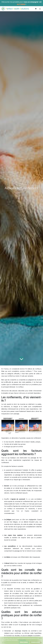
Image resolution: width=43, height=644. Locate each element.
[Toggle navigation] (40, 9)
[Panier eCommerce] (36, 9)
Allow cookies (24, 642)
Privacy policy (22, 640)
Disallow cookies (36, 642)
